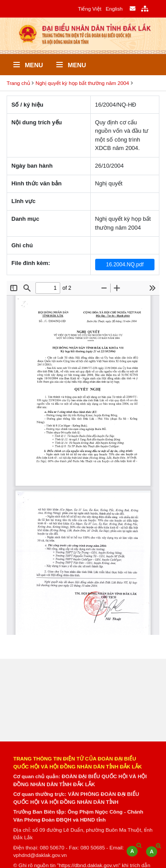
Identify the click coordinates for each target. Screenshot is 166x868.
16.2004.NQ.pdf (125, 265)
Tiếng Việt (90, 9)
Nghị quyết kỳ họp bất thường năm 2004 (82, 83)
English (114, 9)
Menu (28, 65)
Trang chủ (18, 83)
